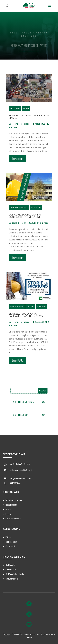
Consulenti (10, 546)
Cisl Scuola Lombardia (15, 574)
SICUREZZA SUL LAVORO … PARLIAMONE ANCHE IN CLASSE (26, 315)
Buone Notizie (17, 307)
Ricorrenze (15, 108)
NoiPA (8, 509)
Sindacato (36, 208)
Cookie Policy (11, 542)
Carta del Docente (13, 519)
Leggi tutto (18, 159)
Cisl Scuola (10, 565)
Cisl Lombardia (12, 579)
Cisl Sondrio (11, 570)
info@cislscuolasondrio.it (21, 479)
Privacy (8, 537)
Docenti (30, 307)
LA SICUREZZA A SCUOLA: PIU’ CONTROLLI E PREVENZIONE (25, 216)
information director (22, 124)
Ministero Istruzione (14, 500)
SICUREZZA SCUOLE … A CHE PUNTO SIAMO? (29, 117)
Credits (29, 637)
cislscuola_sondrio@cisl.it (21, 470)
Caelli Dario (18, 223)
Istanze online (11, 505)
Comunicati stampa (19, 208)
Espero (8, 514)
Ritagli (26, 108)
